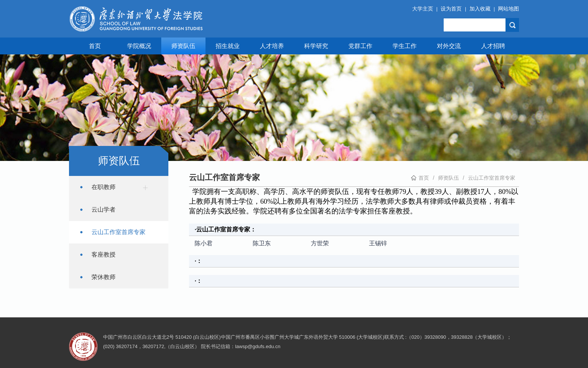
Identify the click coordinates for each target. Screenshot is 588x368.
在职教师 (121, 187)
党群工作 (360, 46)
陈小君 (204, 243)
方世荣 (320, 243)
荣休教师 (103, 277)
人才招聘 (493, 46)
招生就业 (228, 46)
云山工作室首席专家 (118, 232)
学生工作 (405, 46)
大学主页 (423, 9)
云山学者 (103, 210)
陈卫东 (262, 243)
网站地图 (508, 9)
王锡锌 (378, 243)
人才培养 (272, 46)
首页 (95, 46)
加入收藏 (480, 9)
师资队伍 (183, 46)
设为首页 (451, 9)
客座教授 (103, 255)
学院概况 (139, 46)
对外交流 (449, 46)
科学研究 (316, 46)
